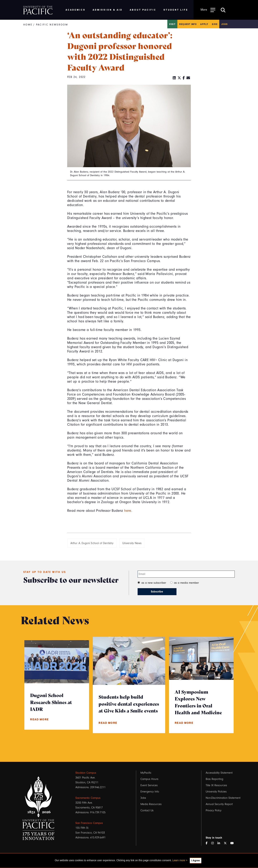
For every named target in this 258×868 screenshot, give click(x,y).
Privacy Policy (214, 810)
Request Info (188, 24)
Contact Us (147, 810)
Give (215, 24)
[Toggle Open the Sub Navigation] (208, 10)
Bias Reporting (214, 779)
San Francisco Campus (89, 823)
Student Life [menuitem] (176, 10)
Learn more (179, 860)
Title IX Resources (216, 785)
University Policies (216, 792)
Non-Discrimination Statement (223, 798)
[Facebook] (184, 78)
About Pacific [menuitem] (143, 10)
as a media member (186, 583)
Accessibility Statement (219, 773)
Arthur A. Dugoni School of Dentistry (92, 543)
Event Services (149, 785)
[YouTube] (233, 843)
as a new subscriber (154, 583)
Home (28, 25)
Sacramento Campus (88, 798)
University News (132, 543)
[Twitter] (179, 78)
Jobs (224, 24)
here (128, 511)
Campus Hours (149, 779)
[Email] (188, 78)
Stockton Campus (86, 773)
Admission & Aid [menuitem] (108, 10)
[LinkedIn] (174, 78)
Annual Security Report (219, 804)
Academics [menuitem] (76, 10)
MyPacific (146, 773)
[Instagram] (214, 843)
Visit (172, 24)
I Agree (196, 860)
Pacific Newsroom (52, 25)
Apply (204, 24)
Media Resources (151, 804)
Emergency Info (150, 792)
